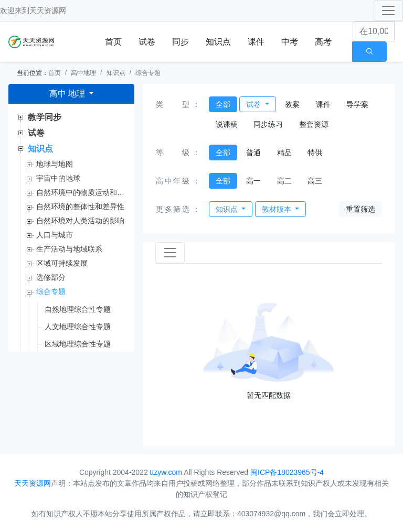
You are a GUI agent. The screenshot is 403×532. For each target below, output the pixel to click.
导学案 (357, 104)
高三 (315, 181)
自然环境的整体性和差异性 (80, 207)
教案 (292, 104)
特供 (315, 153)
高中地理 (83, 73)
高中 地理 (68, 94)
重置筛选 (360, 209)
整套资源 (314, 124)
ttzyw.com (166, 472)
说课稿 (227, 124)
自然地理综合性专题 (78, 309)
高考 (323, 42)
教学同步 (45, 117)
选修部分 (51, 277)
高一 (253, 181)
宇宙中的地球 (58, 178)
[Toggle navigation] (388, 10)
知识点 (218, 42)
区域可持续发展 (62, 263)
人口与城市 (55, 235)
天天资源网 (48, 10)
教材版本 (278, 209)
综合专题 (148, 73)
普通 (253, 153)
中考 (290, 42)
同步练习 (268, 124)
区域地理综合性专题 (78, 344)
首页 (113, 42)
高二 (284, 181)
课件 (256, 42)
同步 (181, 42)
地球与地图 (55, 164)
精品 (284, 153)
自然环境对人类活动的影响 (80, 221)
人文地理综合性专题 (78, 327)
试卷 (147, 42)
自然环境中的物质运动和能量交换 (81, 192)
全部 (223, 104)
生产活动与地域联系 (69, 249)
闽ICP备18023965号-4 (287, 472)
